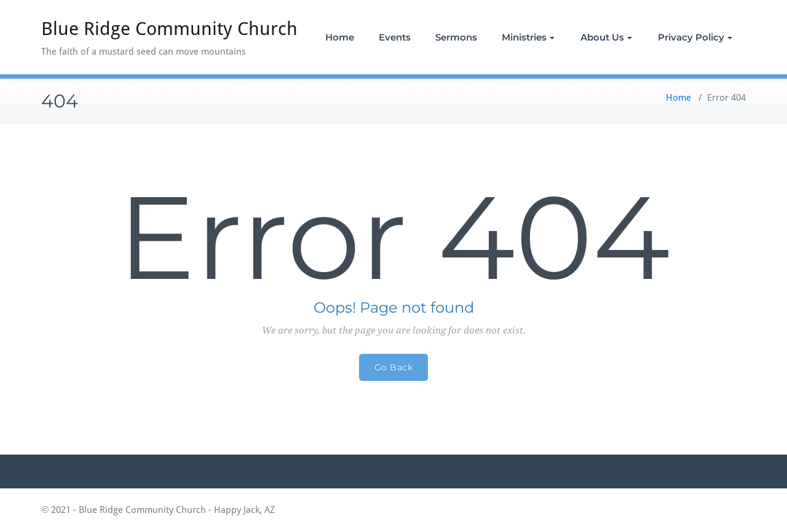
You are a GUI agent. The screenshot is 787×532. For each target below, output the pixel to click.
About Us (606, 37)
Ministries (528, 37)
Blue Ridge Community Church (169, 29)
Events (395, 37)
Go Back (394, 367)
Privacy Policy (695, 37)
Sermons (456, 37)
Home (340, 37)
